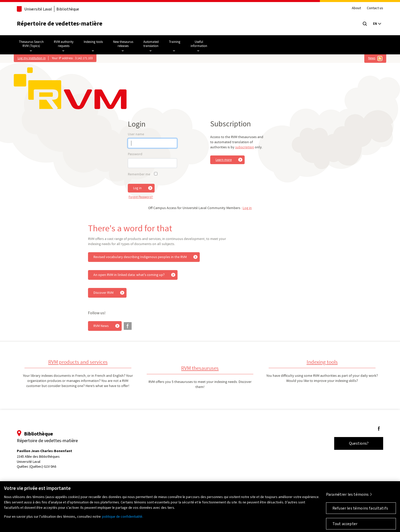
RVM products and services (78, 362)
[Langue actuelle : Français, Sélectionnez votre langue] (377, 24)
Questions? (359, 443)
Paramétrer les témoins (347, 497)
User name (136, 134)
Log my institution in (32, 58)
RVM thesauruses (200, 368)
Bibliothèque (68, 9)
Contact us (375, 8)
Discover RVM (103, 293)
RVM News (101, 326)
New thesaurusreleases (123, 44)
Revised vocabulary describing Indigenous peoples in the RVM (140, 257)
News (372, 58)
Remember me (139, 174)
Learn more (224, 160)
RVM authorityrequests (64, 44)
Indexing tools (93, 42)
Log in (137, 188)
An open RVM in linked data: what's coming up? (129, 275)
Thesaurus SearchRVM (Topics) (31, 44)
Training (175, 42)
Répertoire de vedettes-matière (60, 24)
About (356, 8)
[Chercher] (365, 24)
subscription (245, 147)
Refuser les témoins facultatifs (360, 511)
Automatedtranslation (151, 44)
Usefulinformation (199, 44)
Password (135, 154)
